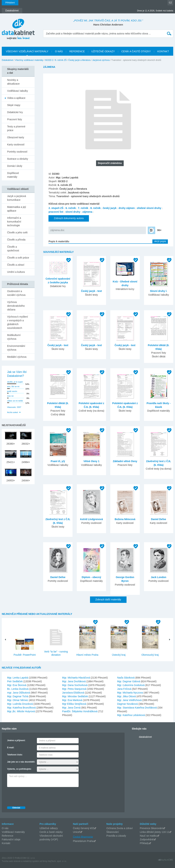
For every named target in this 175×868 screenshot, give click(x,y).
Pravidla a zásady (116, 836)
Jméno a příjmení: (16, 740)
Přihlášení (10, 3)
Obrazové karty (16, 137)
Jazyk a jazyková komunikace (17, 198)
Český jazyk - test (92, 291)
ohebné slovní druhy (149, 208)
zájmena (87, 212)
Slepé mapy (14, 105)
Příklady (144, 843)
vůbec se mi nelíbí (15, 401)
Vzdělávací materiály (13, 832)
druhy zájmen (127, 208)
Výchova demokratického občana (16, 306)
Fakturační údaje (11, 839)
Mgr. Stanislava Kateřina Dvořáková (137, 708)
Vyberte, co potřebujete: (19, 769)
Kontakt (6, 843)
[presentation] (34, 796)
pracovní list (56, 212)
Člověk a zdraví (16, 265)
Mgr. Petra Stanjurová (75, 689)
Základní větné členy (125, 461)
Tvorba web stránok (11, 861)
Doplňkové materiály (13, 175)
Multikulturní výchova (14, 337)
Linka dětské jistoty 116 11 (154, 832)
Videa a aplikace (16, 98)
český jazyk (110, 208)
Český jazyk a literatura (79, 60)
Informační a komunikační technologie (14, 222)
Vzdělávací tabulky (18, 91)
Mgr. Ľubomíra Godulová (131, 685)
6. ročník (71, 208)
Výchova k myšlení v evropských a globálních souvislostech (18, 322)
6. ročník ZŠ (61, 60)
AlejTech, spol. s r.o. (57, 861)
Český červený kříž (83, 828)
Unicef (76, 832)
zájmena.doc (57, 230)
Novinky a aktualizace (13, 82)
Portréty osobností (17, 152)
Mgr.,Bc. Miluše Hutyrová (21, 711)
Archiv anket (13, 412)
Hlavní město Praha (87, 655)
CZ (170, 3)
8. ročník (96, 208)
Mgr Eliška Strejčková (74, 704)
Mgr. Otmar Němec (18, 700)
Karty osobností (16, 145)
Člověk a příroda (16, 240)
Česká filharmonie (83, 837)
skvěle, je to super (15, 382)
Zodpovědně (147, 839)
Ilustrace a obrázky (18, 159)
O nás (5, 828)
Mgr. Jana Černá (72, 708)
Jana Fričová (125, 689)
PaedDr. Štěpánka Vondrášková (80, 711)
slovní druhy (73, 212)
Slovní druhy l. (159, 291)
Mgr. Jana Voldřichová (130, 700)
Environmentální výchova (16, 348)
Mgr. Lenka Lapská (18, 678)
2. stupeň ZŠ (56, 208)
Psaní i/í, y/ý (58, 461)
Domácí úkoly (15, 166)
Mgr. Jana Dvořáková (74, 681)
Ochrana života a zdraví (120, 828)
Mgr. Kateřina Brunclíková (22, 708)
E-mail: (11, 748)
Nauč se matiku (148, 836)
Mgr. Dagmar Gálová (129, 681)
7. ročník (83, 208)
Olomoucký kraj (150, 655)
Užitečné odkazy (49, 828)
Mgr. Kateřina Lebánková (131, 715)
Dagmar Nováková (128, 704)
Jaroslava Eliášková (74, 693)
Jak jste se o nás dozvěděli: (21, 762)
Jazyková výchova (101, 60)
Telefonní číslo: (15, 755)
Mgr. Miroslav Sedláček (75, 696)
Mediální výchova (17, 357)
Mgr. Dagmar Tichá (18, 696)
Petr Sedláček (15, 681)
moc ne (10, 396)
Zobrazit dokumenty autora (69, 218)
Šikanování (113, 832)
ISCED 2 (49, 60)
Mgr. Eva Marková (73, 700)
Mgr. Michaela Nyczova (130, 693)
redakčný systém (31, 861)
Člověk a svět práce (18, 258)
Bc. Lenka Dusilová (18, 689)
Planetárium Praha (83, 841)
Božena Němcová (125, 519)
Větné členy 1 (91, 461)
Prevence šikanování (151, 828)
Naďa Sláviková (126, 678)
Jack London (159, 577)
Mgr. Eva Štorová (17, 685)
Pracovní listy (15, 119)
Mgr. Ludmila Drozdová (20, 704)
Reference (8, 836)
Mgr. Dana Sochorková (75, 685)
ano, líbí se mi (13, 386)
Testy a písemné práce (16, 128)
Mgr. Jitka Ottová (127, 696)
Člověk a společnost (13, 249)
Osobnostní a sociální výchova (16, 293)
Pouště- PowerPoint (25, 655)
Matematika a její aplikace (17, 209)
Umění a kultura (16, 272)
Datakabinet (7, 60)
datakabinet (145, 737)
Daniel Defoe (159, 519)
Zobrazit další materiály (108, 599)
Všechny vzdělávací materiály (29, 60)
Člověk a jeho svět (17, 232)
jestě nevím (12, 391)
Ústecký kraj (119, 655)
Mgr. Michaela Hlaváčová (76, 678)
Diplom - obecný (92, 577)
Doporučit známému (110, 163)
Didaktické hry (15, 112)
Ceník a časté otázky (51, 832)
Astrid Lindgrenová (91, 519)
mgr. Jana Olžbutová (19, 693)
